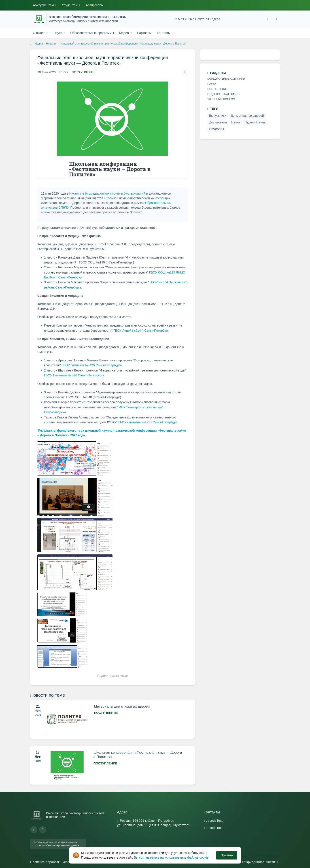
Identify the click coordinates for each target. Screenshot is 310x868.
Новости (51, 44)
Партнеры (144, 33)
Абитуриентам (44, 5)
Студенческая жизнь (223, 94)
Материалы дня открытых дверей (122, 706)
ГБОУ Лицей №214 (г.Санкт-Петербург (141, 331)
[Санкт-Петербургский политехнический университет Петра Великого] (39, 19)
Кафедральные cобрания (226, 79)
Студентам (70, 5)
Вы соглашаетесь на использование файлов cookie (171, 857)
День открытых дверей (247, 116)
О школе (40, 33)
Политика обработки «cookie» (55, 862)
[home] (31, 44)
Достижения (218, 122)
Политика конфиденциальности (253, 862)
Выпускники (218, 116)
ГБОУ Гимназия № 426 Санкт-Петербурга (92, 365)
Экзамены (217, 129)
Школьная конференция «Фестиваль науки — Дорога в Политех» (138, 755)
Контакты (164, 33)
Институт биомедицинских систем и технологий (83, 21)
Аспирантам (95, 5)
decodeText (214, 821)
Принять (227, 855)
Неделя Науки (255, 122)
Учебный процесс (221, 99)
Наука (58, 33)
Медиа (124, 33)
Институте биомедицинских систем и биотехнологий (107, 193)
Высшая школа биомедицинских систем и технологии (88, 17)
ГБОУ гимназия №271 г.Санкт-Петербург (148, 422)
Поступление (84, 72)
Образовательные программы (92, 33)
